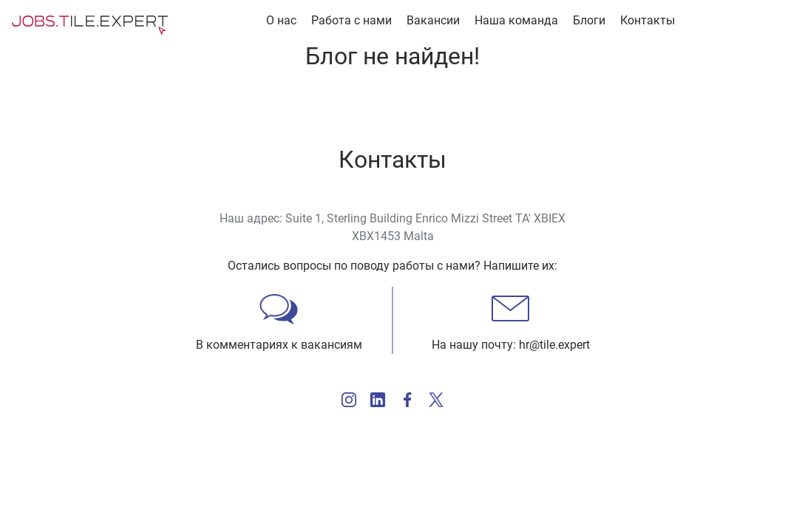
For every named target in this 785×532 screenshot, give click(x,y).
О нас (281, 20)
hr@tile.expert (554, 345)
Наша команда (516, 20)
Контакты (648, 20)
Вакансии (433, 20)
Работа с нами (351, 20)
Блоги (589, 20)
